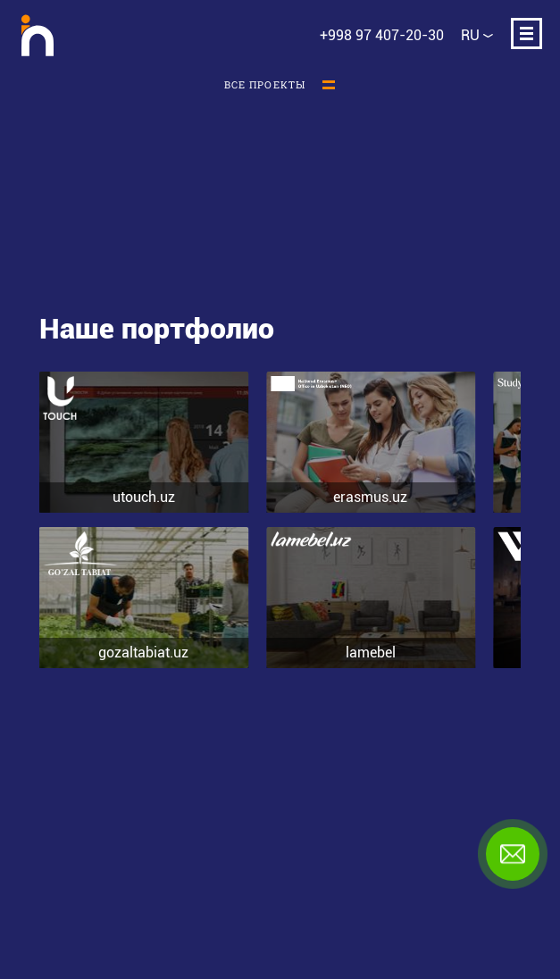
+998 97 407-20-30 (382, 35)
